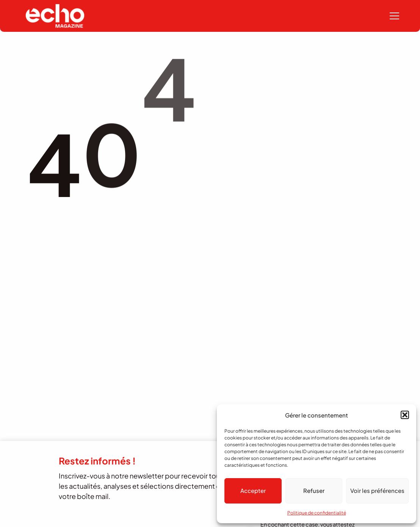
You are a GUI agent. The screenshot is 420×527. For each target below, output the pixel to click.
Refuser (314, 490)
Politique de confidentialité (317, 513)
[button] (405, 415)
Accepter (253, 490)
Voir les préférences (377, 490)
